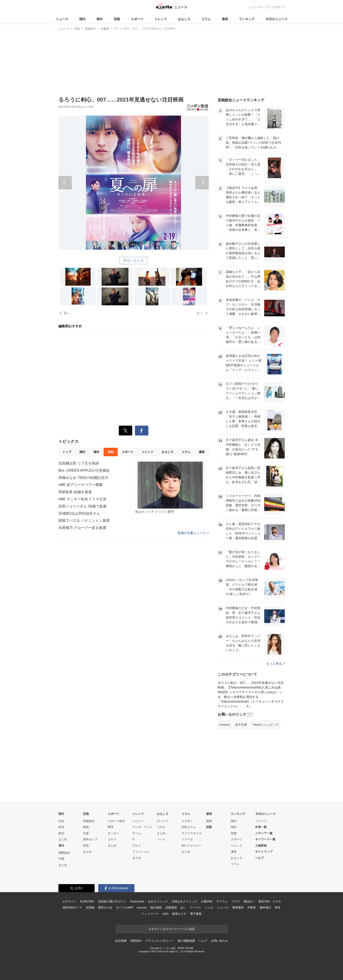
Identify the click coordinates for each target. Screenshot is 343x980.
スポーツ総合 (116, 821)
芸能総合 (89, 821)
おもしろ (184, 19)
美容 (277, 907)
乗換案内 (238, 907)
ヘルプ (259, 858)
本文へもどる (133, 260)
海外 (100, 19)
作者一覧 (261, 827)
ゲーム (137, 833)
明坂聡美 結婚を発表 (75, 492)
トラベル (187, 839)
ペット (161, 839)
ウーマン (195, 907)
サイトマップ (264, 852)
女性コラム (189, 827)
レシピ (209, 907)
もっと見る (276, 663)
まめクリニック (158, 901)
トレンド (161, 19)
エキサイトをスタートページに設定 (172, 929)
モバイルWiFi (125, 907)
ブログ (235, 901)
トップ (67, 452)
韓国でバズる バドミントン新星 (84, 521)
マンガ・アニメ (142, 827)
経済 (61, 827)
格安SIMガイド (72, 907)
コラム (206, 19)
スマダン (187, 821)
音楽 (86, 833)
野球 (111, 827)
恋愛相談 (171, 907)
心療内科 (207, 901)
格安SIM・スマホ (270, 901)
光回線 (90, 907)
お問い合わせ (219, 941)
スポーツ (137, 19)
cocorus (142, 907)
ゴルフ (112, 839)
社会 (61, 821)
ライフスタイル (192, 833)
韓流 (86, 846)
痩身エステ (179, 914)
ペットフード (150, 914)
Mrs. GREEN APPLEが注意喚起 (84, 470)
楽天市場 (241, 725)
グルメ (137, 846)
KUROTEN (87, 901)
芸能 (117, 19)
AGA (165, 914)
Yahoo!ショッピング (265, 725)
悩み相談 (156, 907)
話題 (209, 827)
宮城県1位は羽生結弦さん (79, 513)
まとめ (63, 839)
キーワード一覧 (265, 839)
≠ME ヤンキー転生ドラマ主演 (82, 499)
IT (134, 839)
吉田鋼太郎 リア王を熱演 (79, 463)
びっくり (163, 821)
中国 (61, 859)
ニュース (62, 19)
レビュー (138, 821)
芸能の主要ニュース (193, 533)
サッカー (113, 833)
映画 (86, 827)
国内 (82, 19)
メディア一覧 (264, 833)
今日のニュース (277, 19)
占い (183, 907)
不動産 (252, 907)
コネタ (161, 827)
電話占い (249, 901)
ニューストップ (259, 7)
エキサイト (279, 7)
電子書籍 (196, 914)
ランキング (247, 19)
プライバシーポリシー (160, 941)
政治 (61, 833)
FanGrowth (137, 901)
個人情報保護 (186, 941)
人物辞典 (261, 846)
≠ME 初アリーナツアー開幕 (81, 485)
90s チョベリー (192, 846)
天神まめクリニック (185, 901)
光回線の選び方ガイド (112, 901)
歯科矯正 (265, 907)
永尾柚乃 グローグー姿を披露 (82, 528)
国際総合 (64, 853)
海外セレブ (90, 839)
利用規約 (136, 941)
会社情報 (121, 941)
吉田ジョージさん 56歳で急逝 (83, 506)
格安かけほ (105, 907)
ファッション (141, 852)
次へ (171, 177)
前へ (96, 177)
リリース (261, 821)
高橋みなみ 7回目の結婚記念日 (83, 478)
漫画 (225, 19)
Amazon (225, 725)
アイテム (222, 901)
